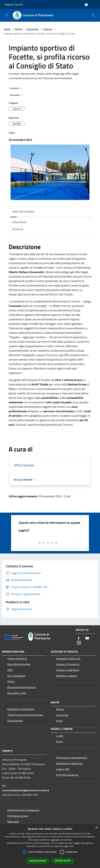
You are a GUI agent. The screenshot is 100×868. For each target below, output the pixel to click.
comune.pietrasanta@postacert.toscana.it (26, 790)
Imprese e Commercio (68, 664)
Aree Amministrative (19, 664)
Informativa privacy (18, 816)
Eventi (60, 741)
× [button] (96, 828)
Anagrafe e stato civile (68, 658)
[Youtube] (87, 638)
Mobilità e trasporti (67, 676)
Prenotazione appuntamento (72, 758)
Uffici (10, 670)
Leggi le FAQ (63, 769)
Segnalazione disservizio (69, 763)
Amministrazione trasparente (23, 810)
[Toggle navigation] (6, 15)
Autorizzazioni (15, 721)
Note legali (13, 822)
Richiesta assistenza (67, 775)
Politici (11, 681)
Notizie (60, 709)
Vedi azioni (17, 95)
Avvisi (59, 721)
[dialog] (50, 846)
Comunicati (32, 29)
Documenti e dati (17, 693)
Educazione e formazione (21, 709)
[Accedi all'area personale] (86, 5)
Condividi (16, 88)
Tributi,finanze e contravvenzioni (25, 715)
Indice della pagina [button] (23, 212)
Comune (48, 29)
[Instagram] (79, 643)
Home (7, 29)
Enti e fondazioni (17, 676)
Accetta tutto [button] (38, 861)
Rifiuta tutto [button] (63, 861)
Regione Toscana (14, 4)
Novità (19, 29)
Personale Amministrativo (22, 687)
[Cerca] (93, 15)
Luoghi (60, 736)
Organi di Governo (17, 658)
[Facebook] (79, 638)
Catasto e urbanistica (68, 670)
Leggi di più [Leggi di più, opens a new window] (68, 846)
